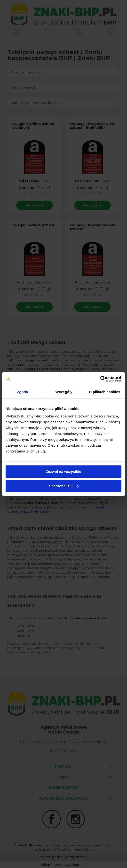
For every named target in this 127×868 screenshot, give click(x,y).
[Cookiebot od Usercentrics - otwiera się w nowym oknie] (100, 379)
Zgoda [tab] (23, 392)
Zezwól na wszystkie (63, 472)
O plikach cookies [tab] (105, 392)
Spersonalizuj (64, 486)
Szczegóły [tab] (63, 392)
